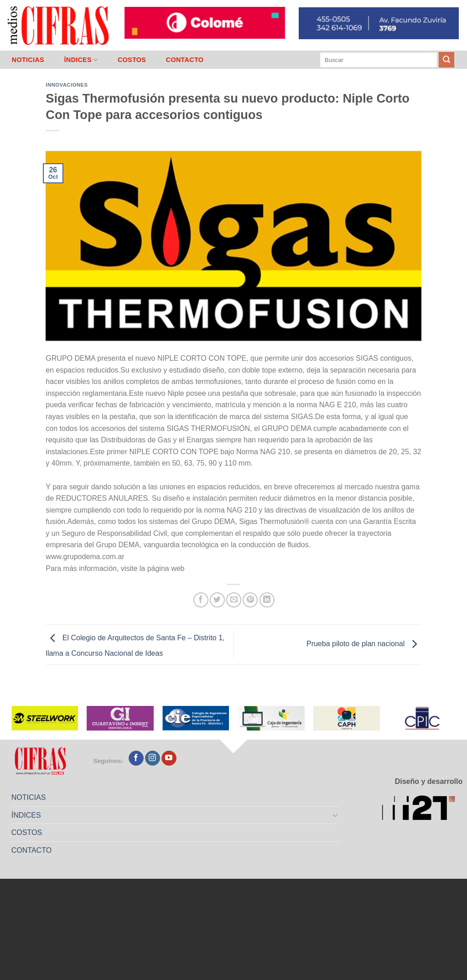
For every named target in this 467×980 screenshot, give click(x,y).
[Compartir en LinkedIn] (267, 600)
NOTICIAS (28, 60)
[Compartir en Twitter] (217, 600)
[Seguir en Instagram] (153, 758)
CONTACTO (185, 60)
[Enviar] (446, 60)
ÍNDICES (81, 60)
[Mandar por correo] (234, 600)
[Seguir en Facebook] (136, 758)
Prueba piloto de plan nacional (364, 644)
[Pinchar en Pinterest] (250, 600)
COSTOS (132, 60)
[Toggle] (336, 815)
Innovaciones (67, 85)
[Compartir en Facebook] (201, 600)
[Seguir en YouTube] (169, 758)
